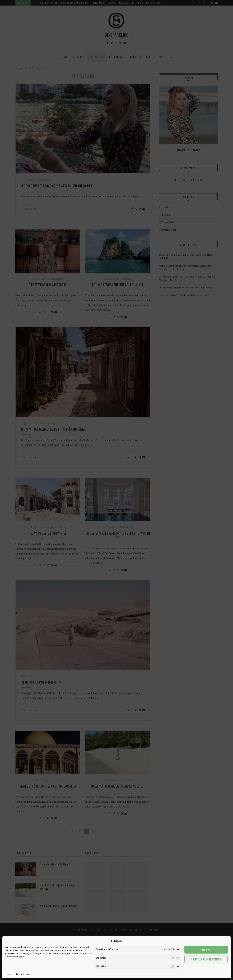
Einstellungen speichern (206, 959)
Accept (206, 950)
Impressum (27, 974)
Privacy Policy (13, 974)
